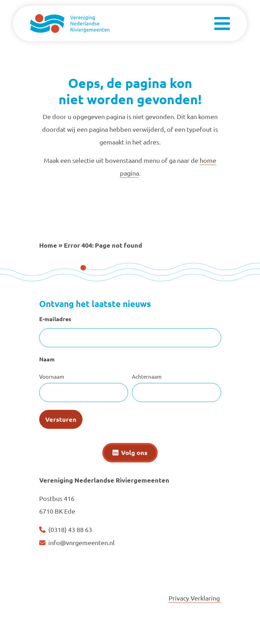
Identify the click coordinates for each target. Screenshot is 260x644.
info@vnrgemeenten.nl (81, 542)
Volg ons (134, 452)
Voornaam (52, 376)
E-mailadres (55, 319)
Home (48, 245)
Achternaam (147, 376)
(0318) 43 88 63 (70, 529)
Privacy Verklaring (195, 598)
